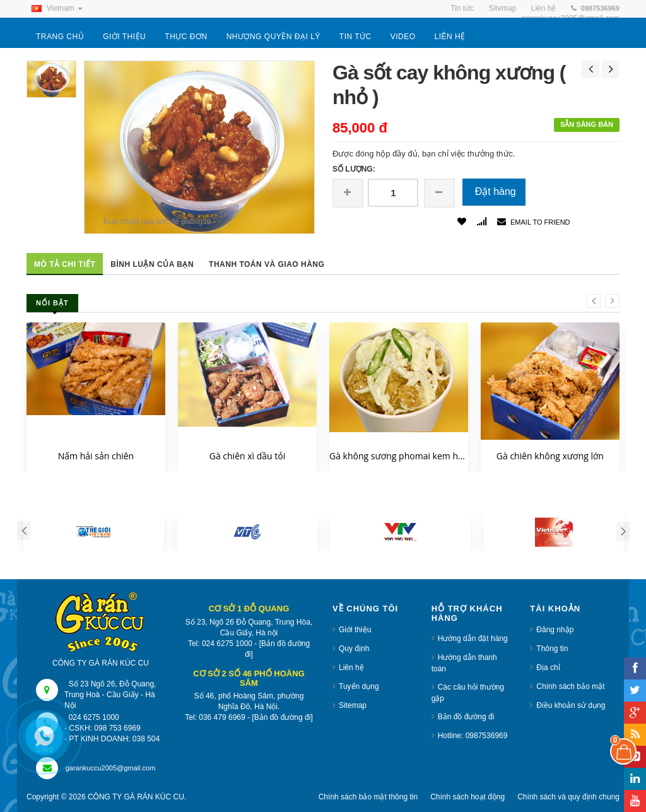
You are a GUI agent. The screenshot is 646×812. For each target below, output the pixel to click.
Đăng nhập (555, 630)
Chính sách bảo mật (570, 686)
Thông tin (552, 649)
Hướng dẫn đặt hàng (473, 638)
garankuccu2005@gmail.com (111, 768)
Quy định (354, 649)
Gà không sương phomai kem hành (399, 456)
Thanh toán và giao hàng (267, 264)
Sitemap (353, 705)
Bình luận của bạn (152, 264)
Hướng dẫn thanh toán (464, 663)
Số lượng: (354, 169)
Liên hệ (351, 668)
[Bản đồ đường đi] (277, 649)
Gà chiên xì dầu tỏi (248, 456)
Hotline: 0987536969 (473, 736)
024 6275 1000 (227, 644)
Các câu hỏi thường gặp (468, 693)
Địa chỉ (548, 668)
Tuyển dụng (359, 686)
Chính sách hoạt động (467, 797)
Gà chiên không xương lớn (550, 456)
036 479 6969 (222, 717)
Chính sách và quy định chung (568, 797)
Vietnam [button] (55, 8)
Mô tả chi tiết (65, 264)
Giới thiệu (355, 630)
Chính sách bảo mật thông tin (368, 797)
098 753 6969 (117, 728)
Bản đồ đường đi (466, 717)
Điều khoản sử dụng (571, 705)
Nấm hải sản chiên (96, 456)
